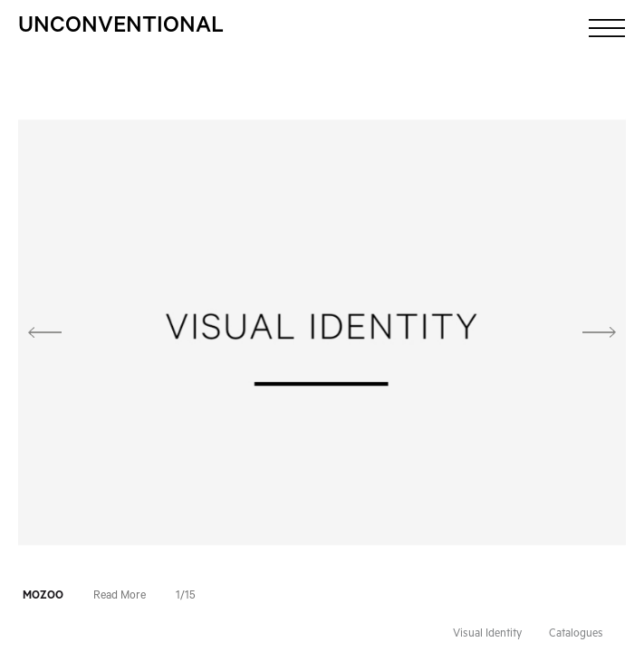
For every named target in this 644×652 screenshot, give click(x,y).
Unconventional (121, 28)
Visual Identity (487, 635)
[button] (64, 332)
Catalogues (576, 635)
